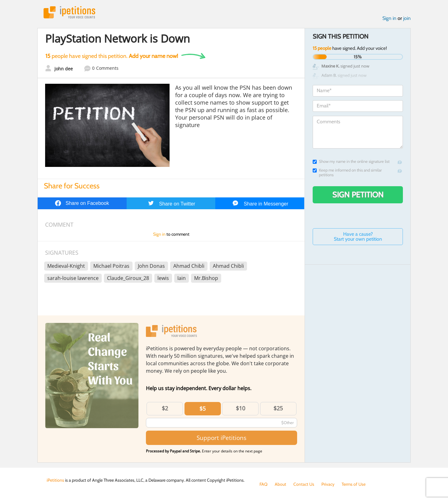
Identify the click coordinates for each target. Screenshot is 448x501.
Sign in (389, 18)
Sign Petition (358, 195)
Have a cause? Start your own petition (358, 236)
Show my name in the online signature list (351, 161)
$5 (203, 409)
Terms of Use (354, 484)
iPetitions (69, 12)
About (280, 484)
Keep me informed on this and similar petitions (347, 173)
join (407, 18)
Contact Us (304, 484)
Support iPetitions (222, 438)
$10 (240, 408)
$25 (278, 408)
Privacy (328, 484)
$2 (165, 408)
